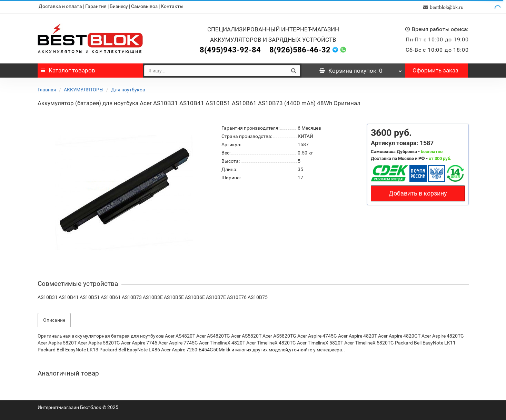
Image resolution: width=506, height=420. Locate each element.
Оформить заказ (435, 69)
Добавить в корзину (418, 192)
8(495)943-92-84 (230, 49)
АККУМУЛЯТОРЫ (84, 89)
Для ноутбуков (128, 89)
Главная (47, 89)
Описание (54, 319)
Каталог (68, 69)
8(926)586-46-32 (300, 49)
